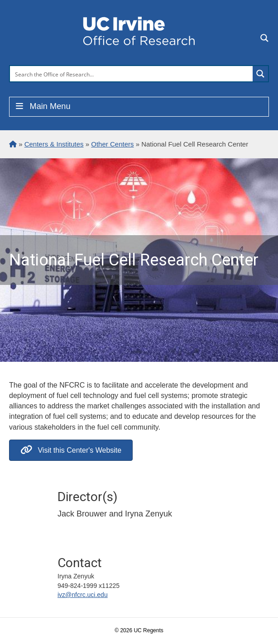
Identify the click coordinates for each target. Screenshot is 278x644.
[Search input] (132, 74)
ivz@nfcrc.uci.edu (83, 595)
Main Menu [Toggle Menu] (42, 106)
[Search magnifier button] (260, 74)
